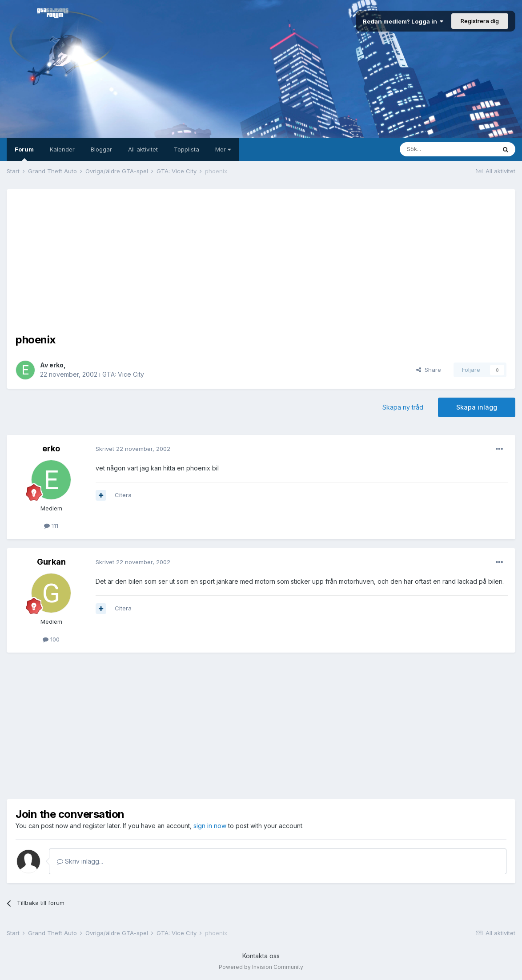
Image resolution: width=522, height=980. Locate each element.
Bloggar (101, 149)
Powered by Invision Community (261, 967)
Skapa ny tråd (403, 407)
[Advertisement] (261, 260)
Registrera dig (480, 21)
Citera (123, 495)
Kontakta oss (261, 956)
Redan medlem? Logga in (403, 21)
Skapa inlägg (477, 407)
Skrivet (133, 449)
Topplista (187, 149)
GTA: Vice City (123, 374)
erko (56, 365)
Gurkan (51, 562)
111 (51, 526)
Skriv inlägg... (80, 861)
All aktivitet (143, 149)
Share (429, 370)
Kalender (62, 149)
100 (51, 639)
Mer (223, 149)
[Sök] (448, 149)
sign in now (210, 826)
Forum (24, 153)
